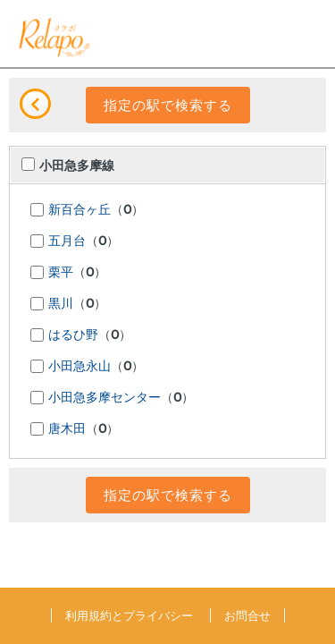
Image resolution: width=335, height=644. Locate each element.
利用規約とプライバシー (129, 615)
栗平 (61, 273)
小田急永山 (80, 367)
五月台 (67, 241)
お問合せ (247, 615)
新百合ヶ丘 (80, 210)
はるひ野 (73, 335)
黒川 (61, 304)
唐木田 (67, 429)
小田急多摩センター (105, 398)
